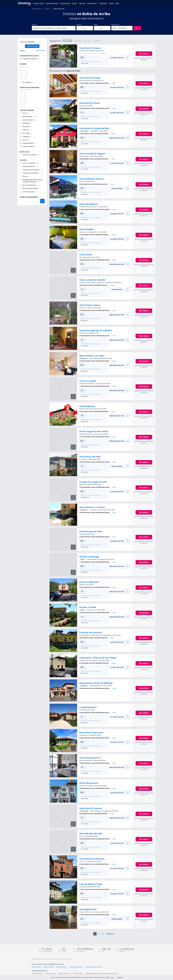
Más (117, 3)
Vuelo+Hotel (39, 3)
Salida (96, 25)
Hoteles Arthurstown (76, 967)
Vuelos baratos (52, 3)
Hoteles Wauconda (64, 973)
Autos (75, 3)
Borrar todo (40, 51)
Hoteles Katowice (37, 973)
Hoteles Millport (61, 967)
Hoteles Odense (49, 967)
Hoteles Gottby (78, 973)
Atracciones (92, 3)
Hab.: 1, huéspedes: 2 (120, 28)
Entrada (79, 25)
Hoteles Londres (51, 973)
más (112, 977)
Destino (34, 25)
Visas (111, 3)
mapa (103, 53)
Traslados (103, 3)
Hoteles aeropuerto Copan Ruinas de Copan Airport (102, 973)
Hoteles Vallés (36, 967)
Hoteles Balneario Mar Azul (93, 967)
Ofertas (82, 3)
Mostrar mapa (32, 46)
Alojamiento (65, 3)
